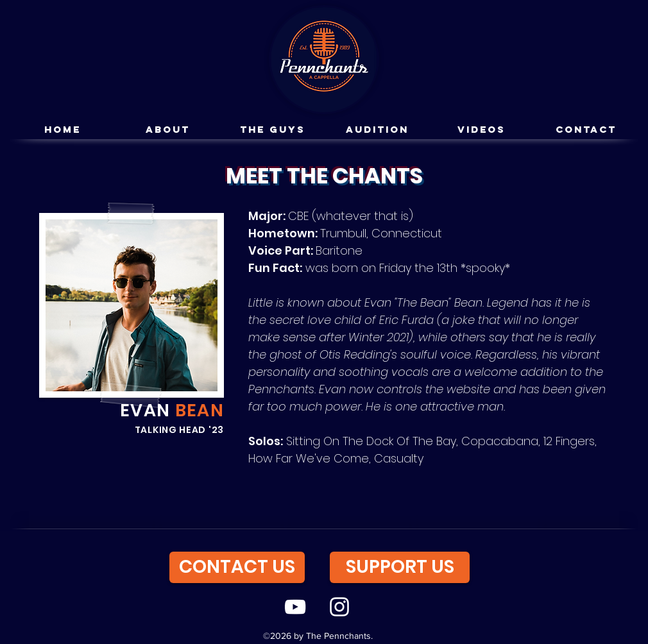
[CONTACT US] (237, 567)
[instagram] (339, 607)
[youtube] (295, 607)
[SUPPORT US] (400, 567)
